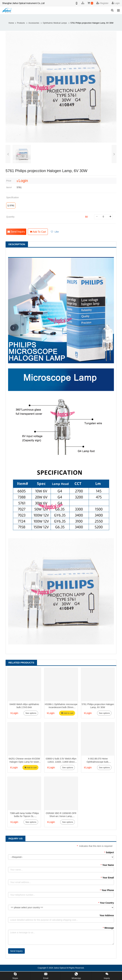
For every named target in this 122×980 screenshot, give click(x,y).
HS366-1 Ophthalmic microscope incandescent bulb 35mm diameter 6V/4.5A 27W (61, 707)
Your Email (107, 878)
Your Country (106, 903)
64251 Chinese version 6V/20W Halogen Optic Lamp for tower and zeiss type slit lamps (24, 762)
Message (108, 928)
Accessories (34, 23)
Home (11, 23)
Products (21, 23)
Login (15, 713)
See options (31, 713)
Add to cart (67, 713)
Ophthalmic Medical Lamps (55, 23)
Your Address (107, 915)
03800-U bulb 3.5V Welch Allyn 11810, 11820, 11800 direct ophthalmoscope (61, 762)
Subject (109, 853)
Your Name (107, 865)
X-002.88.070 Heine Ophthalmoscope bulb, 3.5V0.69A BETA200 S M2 (98, 762)
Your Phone (107, 890)
